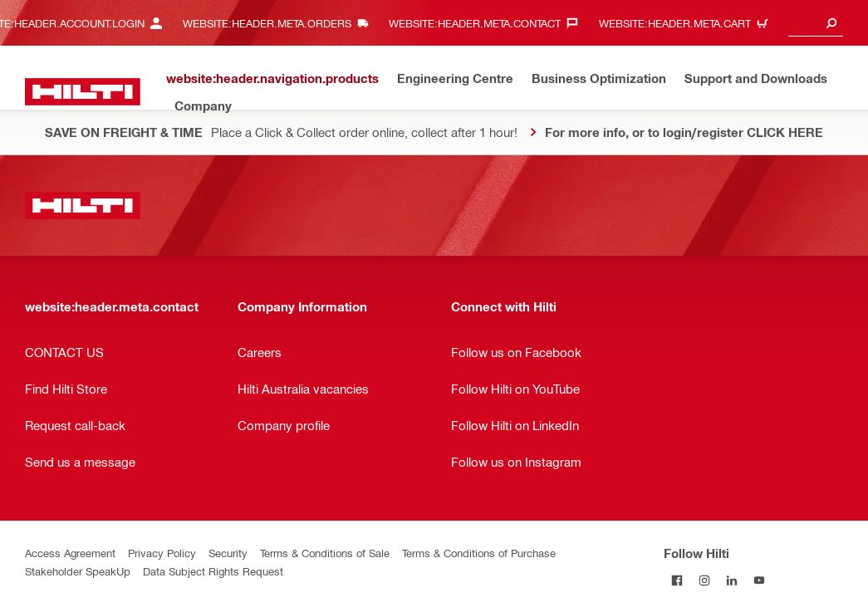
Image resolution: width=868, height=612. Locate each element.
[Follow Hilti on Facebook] (677, 580)
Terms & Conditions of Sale (325, 553)
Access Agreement (70, 553)
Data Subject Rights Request (213, 571)
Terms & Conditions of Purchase (479, 553)
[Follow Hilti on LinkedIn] (732, 580)
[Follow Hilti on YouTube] (760, 580)
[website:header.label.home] (83, 92)
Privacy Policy (162, 553)
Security (228, 553)
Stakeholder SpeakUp (78, 571)
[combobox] (816, 23)
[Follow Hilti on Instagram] (705, 580)
